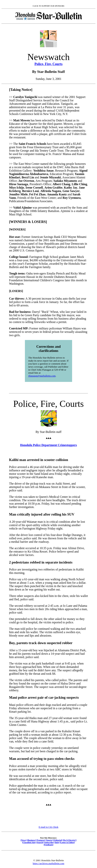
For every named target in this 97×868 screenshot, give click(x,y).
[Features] (41, 840)
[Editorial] (58, 840)
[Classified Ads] (29, 842)
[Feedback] (48, 845)
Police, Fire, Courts (49, 64)
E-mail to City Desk (48, 827)
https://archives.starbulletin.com (49, 863)
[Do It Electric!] (70, 840)
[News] (24, 840)
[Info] (57, 842)
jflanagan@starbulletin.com (42, 376)
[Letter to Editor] (67, 842)
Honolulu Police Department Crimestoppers (49, 445)
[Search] (40, 842)
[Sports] (49, 840)
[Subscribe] (49, 842)
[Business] (31, 840)
